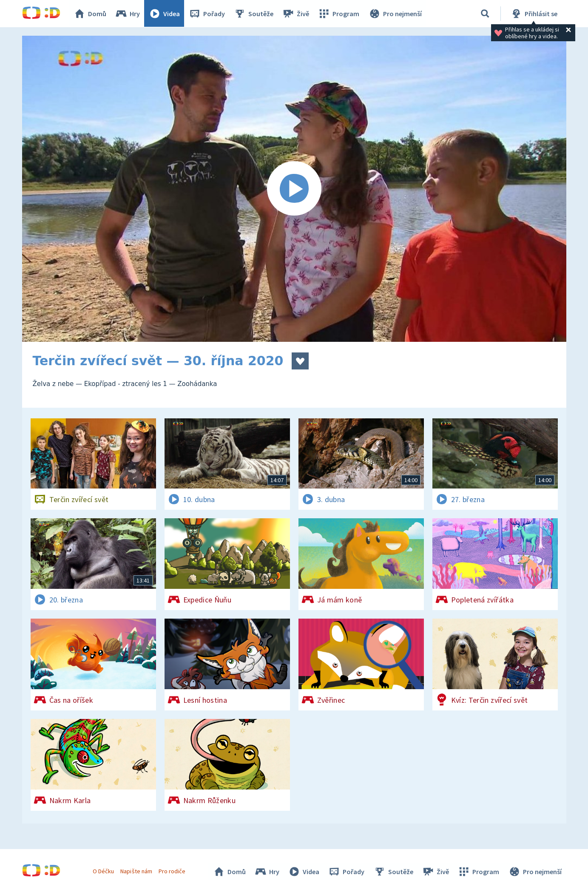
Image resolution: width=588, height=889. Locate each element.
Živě (296, 14)
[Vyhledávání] (485, 14)
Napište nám (136, 871)
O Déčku (104, 871)
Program (339, 14)
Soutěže (254, 14)
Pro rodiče (172, 871)
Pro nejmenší (395, 14)
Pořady (207, 14)
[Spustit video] (294, 189)
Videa (165, 14)
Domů (91, 14)
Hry (128, 14)
